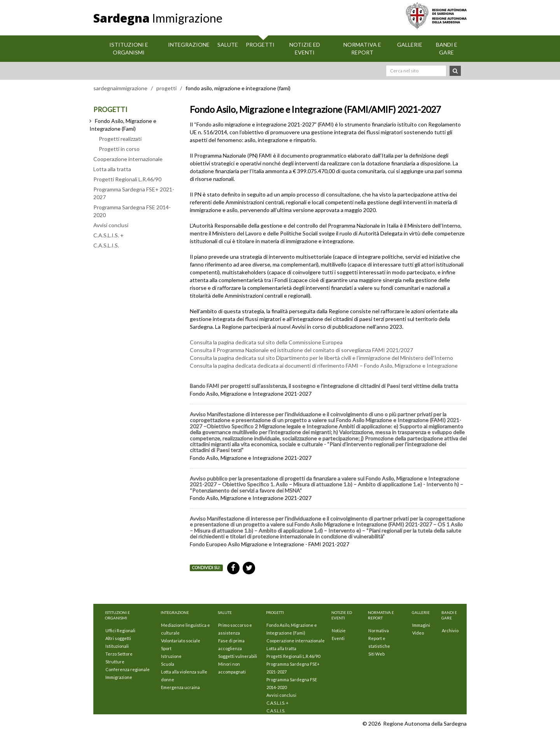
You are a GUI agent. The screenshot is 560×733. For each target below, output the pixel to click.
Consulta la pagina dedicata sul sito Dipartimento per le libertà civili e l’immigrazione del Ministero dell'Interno (321, 358)
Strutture (115, 662)
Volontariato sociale (181, 641)
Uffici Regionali (120, 630)
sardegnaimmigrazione (120, 88)
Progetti (260, 45)
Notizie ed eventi (305, 48)
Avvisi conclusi (111, 225)
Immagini (421, 625)
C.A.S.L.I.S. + (108, 235)
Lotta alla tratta (112, 169)
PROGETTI (110, 110)
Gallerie (410, 45)
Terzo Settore (119, 654)
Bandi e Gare (447, 48)
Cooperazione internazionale (128, 159)
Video (418, 633)
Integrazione (189, 45)
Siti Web (376, 654)
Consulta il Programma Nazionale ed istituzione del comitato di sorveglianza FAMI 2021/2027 (301, 350)
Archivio (450, 630)
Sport (166, 648)
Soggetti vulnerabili (238, 656)
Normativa (379, 630)
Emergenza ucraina (180, 687)
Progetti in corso (119, 149)
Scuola (168, 664)
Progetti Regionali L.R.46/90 (127, 179)
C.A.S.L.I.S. (106, 245)
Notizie (339, 630)
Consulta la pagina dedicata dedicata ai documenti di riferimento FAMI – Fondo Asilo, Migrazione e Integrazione (324, 366)
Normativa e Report (362, 48)
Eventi (338, 638)
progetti (166, 88)
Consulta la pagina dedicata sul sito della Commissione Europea (266, 342)
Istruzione (171, 656)
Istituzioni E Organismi (129, 48)
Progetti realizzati (120, 139)
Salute (228, 45)
